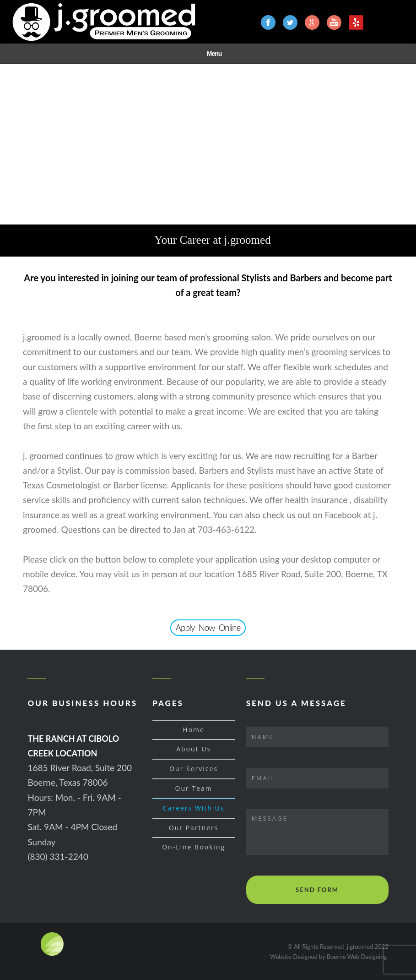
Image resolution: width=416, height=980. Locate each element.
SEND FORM (317, 890)
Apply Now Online (208, 627)
